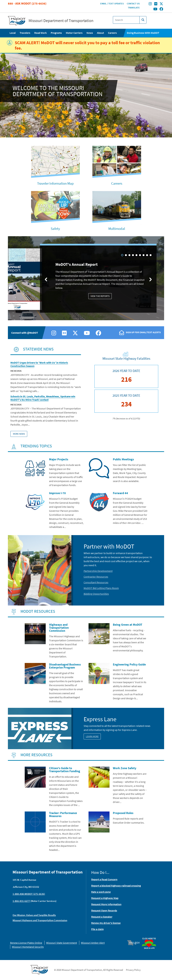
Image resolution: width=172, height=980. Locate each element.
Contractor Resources (96, 577)
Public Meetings (123, 459)
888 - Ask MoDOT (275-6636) (27, 3)
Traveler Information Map (55, 183)
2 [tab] (126, 255)
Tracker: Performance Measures (63, 814)
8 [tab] (147, 255)
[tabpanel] (86, 279)
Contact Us (133, 4)
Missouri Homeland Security (28, 947)
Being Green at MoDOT (128, 625)
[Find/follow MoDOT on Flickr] (156, 4)
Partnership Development (98, 571)
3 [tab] (129, 255)
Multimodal (117, 229)
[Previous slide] (46, 279)
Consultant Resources (96, 582)
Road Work (40, 33)
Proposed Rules (123, 813)
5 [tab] (136, 255)
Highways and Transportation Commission (59, 628)
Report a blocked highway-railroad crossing (116, 886)
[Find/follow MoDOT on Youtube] (155, 9)
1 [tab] (122, 255)
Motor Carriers (74, 33)
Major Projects (59, 459)
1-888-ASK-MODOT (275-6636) (29, 894)
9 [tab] (151, 255)
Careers (112, 33)
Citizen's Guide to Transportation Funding (65, 770)
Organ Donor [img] (150, 938)
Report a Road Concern (104, 879)
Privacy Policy (133, 970)
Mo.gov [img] (135, 943)
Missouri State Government (62, 943)
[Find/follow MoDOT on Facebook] (161, 9)
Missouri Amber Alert (93, 943)
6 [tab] (140, 255)
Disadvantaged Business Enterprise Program (65, 666)
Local (13, 33)
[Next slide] (150, 279)
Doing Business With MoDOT (143, 33)
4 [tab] (133, 255)
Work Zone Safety (125, 768)
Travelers (25, 33)
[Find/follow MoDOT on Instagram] (150, 4)
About (100, 33)
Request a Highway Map (105, 898)
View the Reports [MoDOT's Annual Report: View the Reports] (100, 296)
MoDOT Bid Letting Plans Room (101, 588)
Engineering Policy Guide (129, 664)
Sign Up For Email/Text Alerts (143, 332)
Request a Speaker (102, 917)
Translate (134, 8)
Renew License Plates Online (26, 943)
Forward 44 (120, 493)
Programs (56, 33)
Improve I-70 (57, 493)
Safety (55, 229)
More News (19, 434)
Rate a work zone (101, 892)
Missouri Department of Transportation (61, 21)
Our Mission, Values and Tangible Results (34, 915)
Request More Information (106, 904)
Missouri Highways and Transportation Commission (40, 920)
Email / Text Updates (112, 4)
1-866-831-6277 (21, 901)
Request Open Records (104, 910)
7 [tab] (144, 255)
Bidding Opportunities (96, 594)
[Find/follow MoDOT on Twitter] (161, 4)
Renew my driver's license (106, 923)
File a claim (97, 929)
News (90, 33)
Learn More (92, 736)
